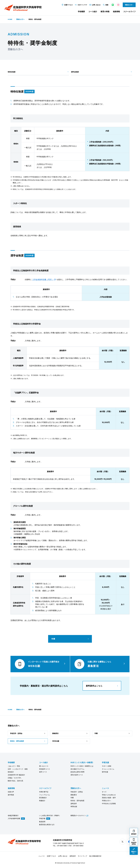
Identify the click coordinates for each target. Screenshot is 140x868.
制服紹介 (42, 801)
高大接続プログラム (77, 769)
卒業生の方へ (107, 801)
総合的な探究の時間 (77, 772)
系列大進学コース (77, 775)
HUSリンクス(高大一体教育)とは (82, 766)
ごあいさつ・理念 (14, 766)
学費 (72, 798)
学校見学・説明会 (77, 792)
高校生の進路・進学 (109, 798)
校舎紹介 (11, 772)
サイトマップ (82, 856)
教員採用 (42, 822)
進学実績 (11, 795)
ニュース (105, 788)
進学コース (43, 772)
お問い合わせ (95, 5)
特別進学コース (45, 769)
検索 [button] (105, 5)
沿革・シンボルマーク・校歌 (18, 769)
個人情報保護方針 (95, 856)
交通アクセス (67, 5)
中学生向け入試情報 (109, 804)
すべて (104, 792)
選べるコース (44, 766)
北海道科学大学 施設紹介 (16, 775)
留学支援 (105, 772)
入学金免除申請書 (14, 819)
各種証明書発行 (13, 815)
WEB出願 (74, 806)
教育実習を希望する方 (47, 825)
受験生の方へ (129, 5)
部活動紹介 (43, 798)
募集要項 (74, 795)
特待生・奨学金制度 (77, 801)
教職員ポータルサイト (79, 815)
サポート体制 (107, 766)
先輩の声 (11, 792)
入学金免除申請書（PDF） (44, 279)
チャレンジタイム (108, 769)
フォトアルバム (45, 795)
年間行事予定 (44, 792)
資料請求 (74, 804)
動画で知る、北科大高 (15, 781)
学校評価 (42, 819)
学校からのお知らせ (109, 795)
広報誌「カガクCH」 (15, 778)
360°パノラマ (81, 5)
